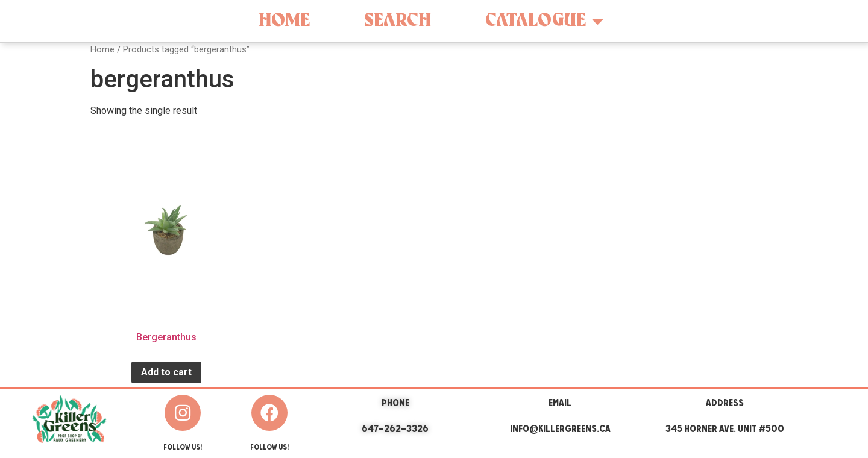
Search (398, 21)
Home (284, 21)
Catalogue (544, 21)
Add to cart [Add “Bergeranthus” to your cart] (166, 372)
